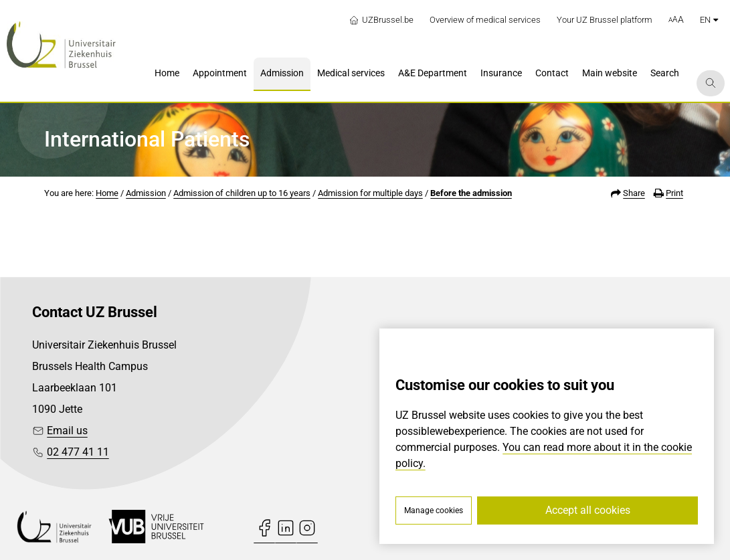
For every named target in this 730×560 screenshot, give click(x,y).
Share (634, 193)
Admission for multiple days (370, 193)
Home (107, 193)
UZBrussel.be (381, 20)
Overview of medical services (485, 20)
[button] (676, 20)
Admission (146, 193)
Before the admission (471, 193)
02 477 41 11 (78, 452)
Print (674, 193)
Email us (67, 431)
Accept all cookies (588, 510)
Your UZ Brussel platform (605, 20)
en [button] (709, 20)
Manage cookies (434, 510)
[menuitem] (167, 74)
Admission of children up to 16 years (242, 193)
